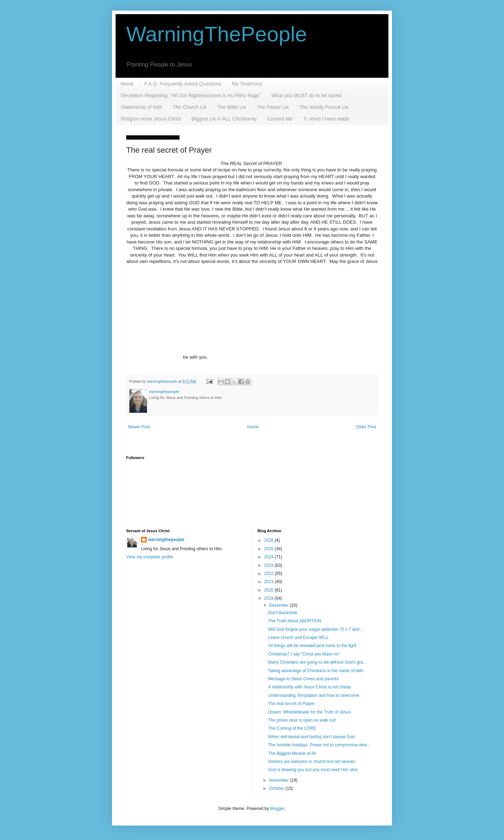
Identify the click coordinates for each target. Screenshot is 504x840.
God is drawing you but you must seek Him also (313, 770)
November (279, 780)
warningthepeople (166, 540)
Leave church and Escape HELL (298, 638)
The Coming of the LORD (292, 728)
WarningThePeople (216, 34)
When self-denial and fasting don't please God (311, 737)
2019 (269, 598)
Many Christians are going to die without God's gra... (317, 662)
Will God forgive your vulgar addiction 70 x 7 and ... (316, 629)
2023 (269, 565)
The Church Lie (190, 107)
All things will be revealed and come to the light (312, 646)
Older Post (366, 427)
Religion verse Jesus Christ (151, 119)
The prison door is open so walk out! (302, 720)
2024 (269, 557)
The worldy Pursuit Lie (324, 107)
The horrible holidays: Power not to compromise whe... (319, 745)
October (277, 788)
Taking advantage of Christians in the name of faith (316, 671)
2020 (269, 590)
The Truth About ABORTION (295, 621)
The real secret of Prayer (291, 704)
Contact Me (280, 119)
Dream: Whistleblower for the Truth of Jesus (309, 712)
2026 (269, 540)
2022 (269, 574)
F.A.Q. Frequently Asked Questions (183, 84)
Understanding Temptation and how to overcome (313, 695)
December (279, 605)
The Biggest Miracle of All (292, 753)
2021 (269, 582)
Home (127, 84)
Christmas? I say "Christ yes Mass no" (304, 654)
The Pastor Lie (273, 107)
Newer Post (139, 427)
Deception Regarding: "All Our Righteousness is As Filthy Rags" (191, 95)
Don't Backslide (282, 613)
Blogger (277, 809)
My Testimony (247, 84)
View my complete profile (150, 557)
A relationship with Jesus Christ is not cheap (309, 687)
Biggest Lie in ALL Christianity (224, 119)
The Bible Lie (232, 107)
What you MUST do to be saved (306, 95)
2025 (269, 549)
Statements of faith (142, 107)
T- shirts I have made (326, 119)
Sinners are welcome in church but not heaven (312, 762)
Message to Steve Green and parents (303, 679)
